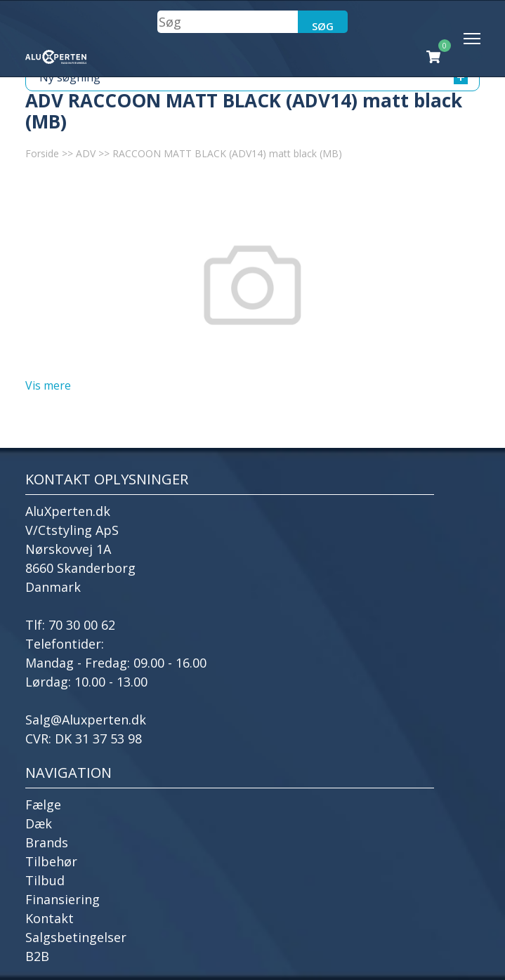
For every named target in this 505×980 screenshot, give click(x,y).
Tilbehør (51, 861)
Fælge (43, 804)
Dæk (39, 823)
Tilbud (45, 880)
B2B (37, 956)
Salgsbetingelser (76, 937)
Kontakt (50, 918)
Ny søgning (254, 77)
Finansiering (63, 899)
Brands (47, 842)
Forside (42, 153)
